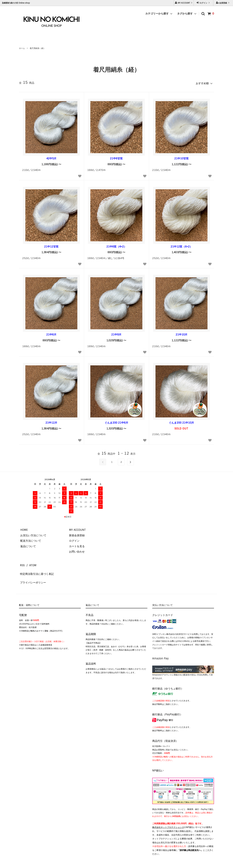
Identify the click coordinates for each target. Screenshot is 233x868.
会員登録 (223, 3)
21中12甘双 (51, 245)
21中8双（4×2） (116, 245)
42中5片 (51, 157)
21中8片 (51, 334)
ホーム (22, 48)
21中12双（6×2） (181, 245)
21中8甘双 (116, 157)
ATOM (30, 562)
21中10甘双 (181, 157)
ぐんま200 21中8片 (116, 422)
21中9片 (116, 334)
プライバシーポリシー (32, 573)
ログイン (203, 3)
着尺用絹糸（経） (38, 48)
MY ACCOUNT (184, 3)
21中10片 (181, 334)
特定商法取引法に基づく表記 (36, 568)
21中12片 (51, 422)
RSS (21, 562)
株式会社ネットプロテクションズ (168, 817)
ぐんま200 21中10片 (181, 422)
